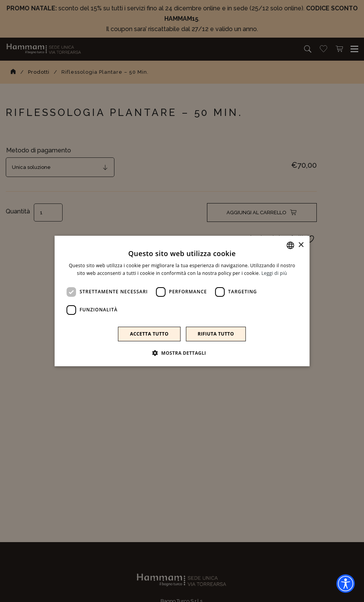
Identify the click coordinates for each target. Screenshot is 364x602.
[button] (182, 353)
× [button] (301, 245)
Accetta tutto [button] (149, 334)
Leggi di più (274, 273)
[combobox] (290, 245)
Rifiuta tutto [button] (216, 334)
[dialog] (182, 301)
